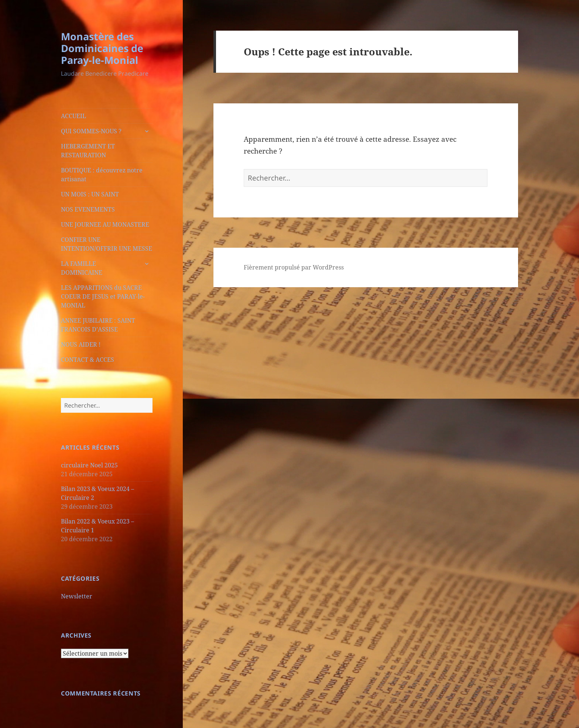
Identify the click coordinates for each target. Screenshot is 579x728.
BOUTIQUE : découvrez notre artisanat (102, 175)
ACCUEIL (73, 116)
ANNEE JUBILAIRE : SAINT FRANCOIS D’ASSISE (98, 325)
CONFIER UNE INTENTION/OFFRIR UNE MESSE (107, 244)
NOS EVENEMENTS (88, 209)
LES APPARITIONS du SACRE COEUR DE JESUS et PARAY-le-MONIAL (103, 296)
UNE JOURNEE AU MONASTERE (105, 224)
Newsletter (77, 596)
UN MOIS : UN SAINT (90, 194)
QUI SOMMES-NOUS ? (91, 131)
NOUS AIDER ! (81, 344)
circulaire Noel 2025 (89, 465)
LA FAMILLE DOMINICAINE (82, 268)
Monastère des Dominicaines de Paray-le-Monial (102, 48)
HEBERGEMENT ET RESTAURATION (88, 151)
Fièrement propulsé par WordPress (294, 267)
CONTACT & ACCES (88, 360)
